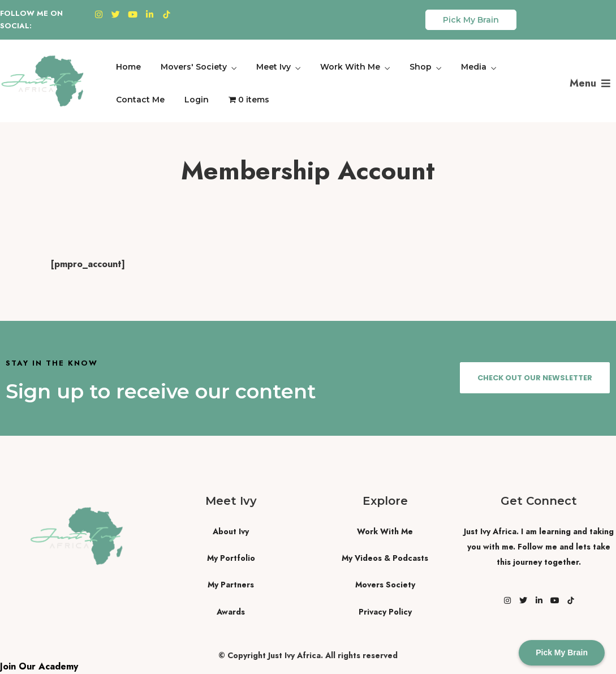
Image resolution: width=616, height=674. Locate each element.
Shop (421, 67)
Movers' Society (194, 67)
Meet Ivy (273, 67)
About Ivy (231, 531)
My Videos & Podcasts (385, 558)
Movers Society (385, 585)
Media (474, 67)
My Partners (231, 585)
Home (128, 67)
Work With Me (350, 67)
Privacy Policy (385, 612)
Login (197, 100)
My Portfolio (231, 558)
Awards (231, 612)
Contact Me (140, 100)
